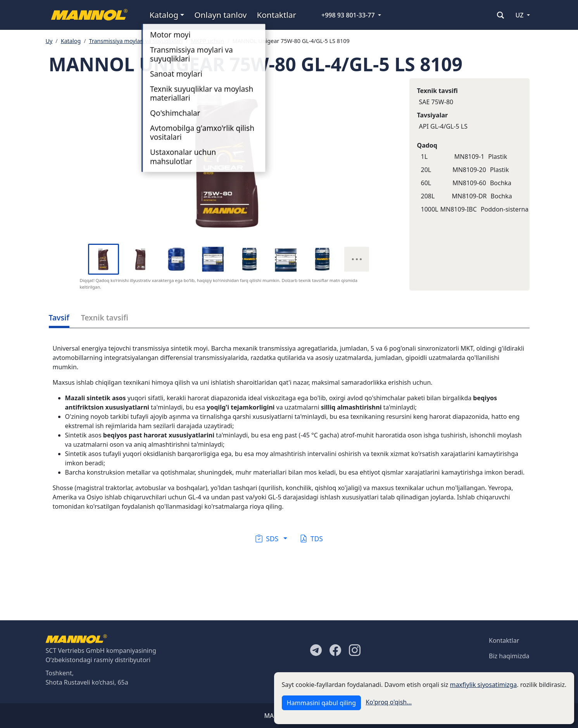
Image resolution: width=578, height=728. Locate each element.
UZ (519, 15)
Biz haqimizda (509, 656)
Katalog (71, 41)
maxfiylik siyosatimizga (483, 685)
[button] (271, 539)
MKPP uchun (208, 41)
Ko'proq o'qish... (389, 702)
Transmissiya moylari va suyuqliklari (136, 41)
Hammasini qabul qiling (321, 703)
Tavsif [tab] (59, 318)
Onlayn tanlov (220, 15)
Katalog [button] (164, 15)
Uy (49, 41)
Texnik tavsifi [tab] (105, 318)
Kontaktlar (276, 15)
